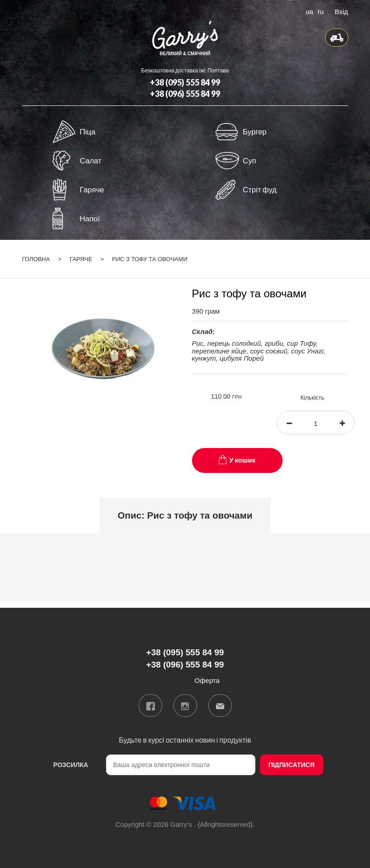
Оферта (207, 680)
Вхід (341, 11)
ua (309, 11)
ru (321, 11)
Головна (36, 259)
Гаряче (81, 259)
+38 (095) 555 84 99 (185, 82)
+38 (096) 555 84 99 (185, 94)
